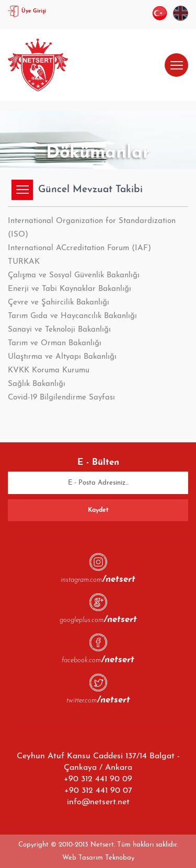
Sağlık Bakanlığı (37, 384)
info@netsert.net (98, 802)
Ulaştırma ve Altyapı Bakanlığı (62, 357)
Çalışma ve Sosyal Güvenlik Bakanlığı (74, 275)
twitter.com (98, 700)
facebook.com (98, 660)
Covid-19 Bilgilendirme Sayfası (61, 398)
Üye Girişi (34, 11)
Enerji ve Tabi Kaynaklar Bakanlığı (70, 289)
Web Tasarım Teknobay (98, 858)
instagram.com (98, 579)
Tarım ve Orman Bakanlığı (55, 343)
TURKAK (24, 262)
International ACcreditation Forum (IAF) (79, 248)
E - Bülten (98, 462)
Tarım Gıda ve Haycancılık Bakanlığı (72, 316)
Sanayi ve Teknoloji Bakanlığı (59, 330)
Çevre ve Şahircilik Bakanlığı (59, 303)
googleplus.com (98, 619)
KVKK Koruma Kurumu (49, 371)
